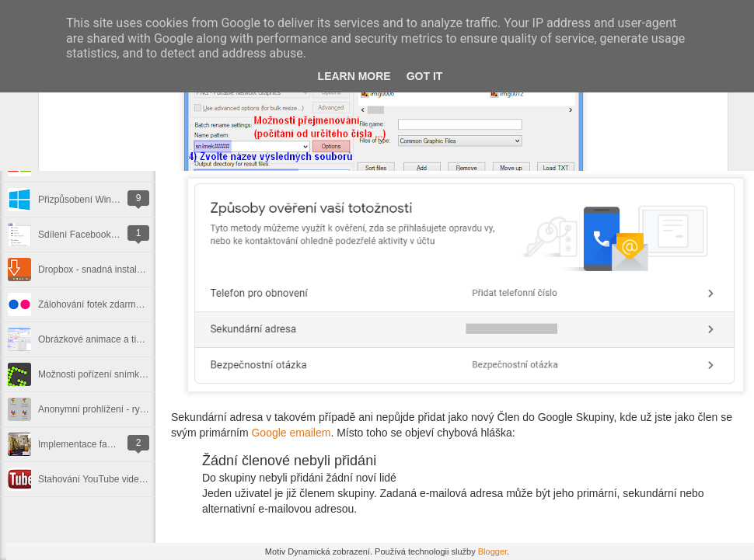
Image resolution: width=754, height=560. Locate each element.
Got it (425, 76)
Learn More (354, 76)
